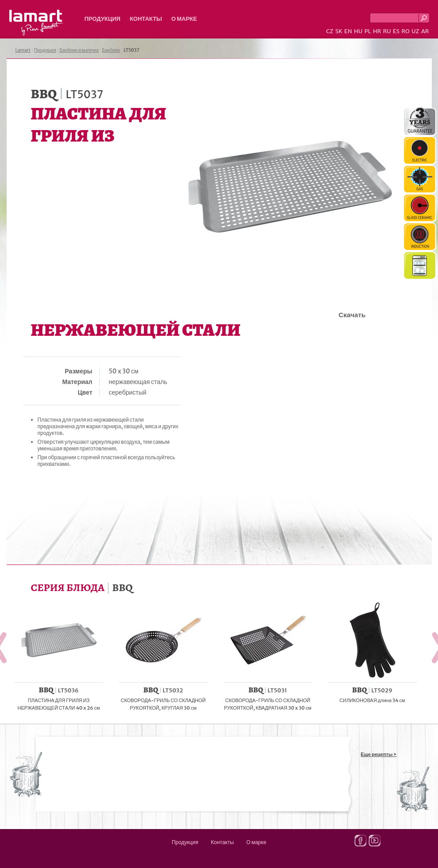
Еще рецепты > (379, 754)
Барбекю (111, 50)
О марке (184, 19)
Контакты (146, 19)
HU (358, 31)
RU (387, 31)
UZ (415, 31)
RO (405, 31)
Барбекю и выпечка (79, 50)
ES (396, 31)
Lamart (36, 23)
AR (425, 31)
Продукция (103, 19)
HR (377, 31)
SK (339, 31)
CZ (329, 31)
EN (348, 31)
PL (368, 31)
